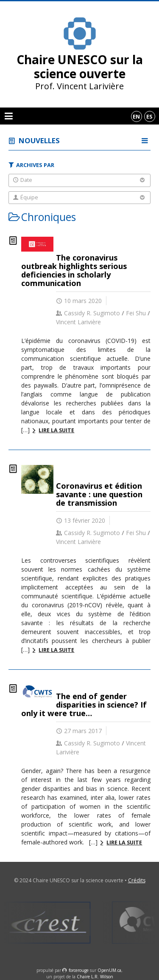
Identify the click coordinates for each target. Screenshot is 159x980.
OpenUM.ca (109, 970)
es (149, 116)
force (79, 970)
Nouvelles (39, 140)
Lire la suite (56, 430)
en (136, 116)
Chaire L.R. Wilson (95, 977)
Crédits (137, 880)
